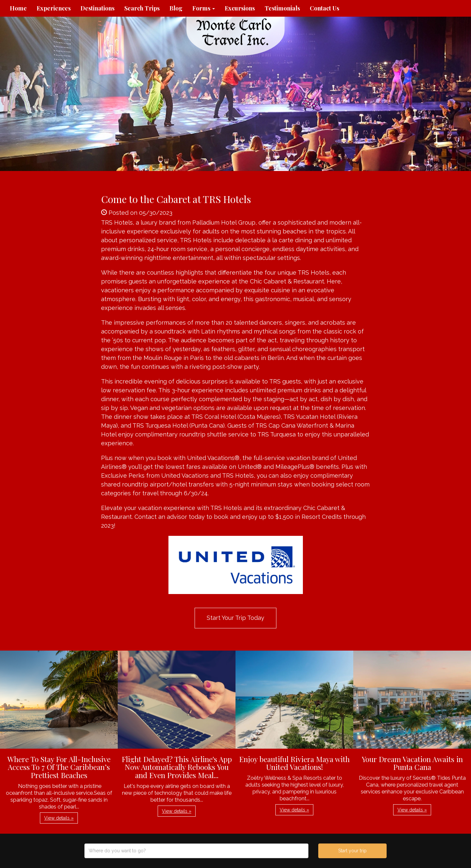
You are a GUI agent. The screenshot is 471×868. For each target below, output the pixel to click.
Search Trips (142, 8)
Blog (176, 8)
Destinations (97, 8)
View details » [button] (59, 818)
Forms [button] (204, 8)
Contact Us (324, 8)
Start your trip (352, 851)
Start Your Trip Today (235, 618)
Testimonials (282, 8)
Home (18, 8)
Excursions (240, 8)
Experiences (54, 8)
